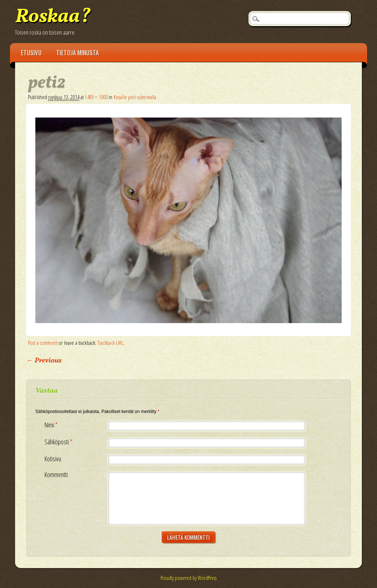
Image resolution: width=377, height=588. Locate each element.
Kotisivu (53, 459)
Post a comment (43, 343)
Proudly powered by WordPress (188, 578)
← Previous (44, 361)
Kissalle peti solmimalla (135, 97)
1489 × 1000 (96, 97)
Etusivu (31, 52)
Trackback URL (111, 343)
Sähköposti (59, 442)
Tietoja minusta (77, 52)
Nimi (52, 425)
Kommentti (56, 475)
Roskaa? (53, 17)
